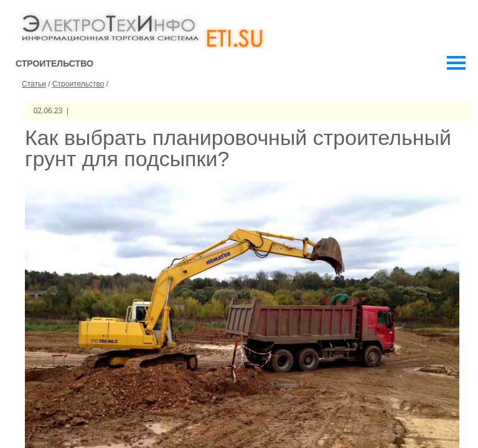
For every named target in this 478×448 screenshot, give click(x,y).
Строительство (78, 84)
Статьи (34, 84)
